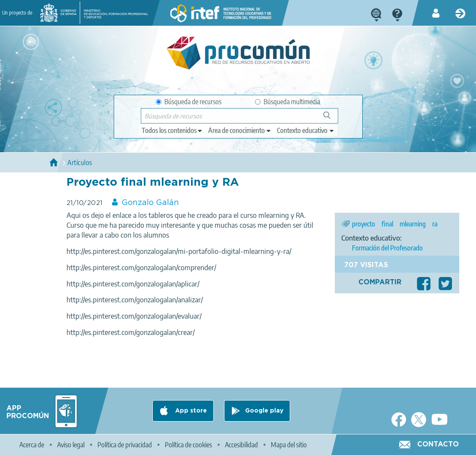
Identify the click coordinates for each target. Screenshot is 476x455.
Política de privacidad (125, 445)
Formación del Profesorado (387, 248)
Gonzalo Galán (150, 203)
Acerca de (32, 445)
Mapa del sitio (289, 445)
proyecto (364, 224)
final (387, 224)
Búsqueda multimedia (288, 102)
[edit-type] (172, 130)
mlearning (413, 224)
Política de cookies (188, 445)
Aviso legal (71, 445)
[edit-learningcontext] (306, 130)
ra (435, 224)
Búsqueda (332, 119)
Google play (264, 411)
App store (190, 411)
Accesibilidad (241, 445)
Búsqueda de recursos (189, 102)
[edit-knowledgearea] (240, 130)
